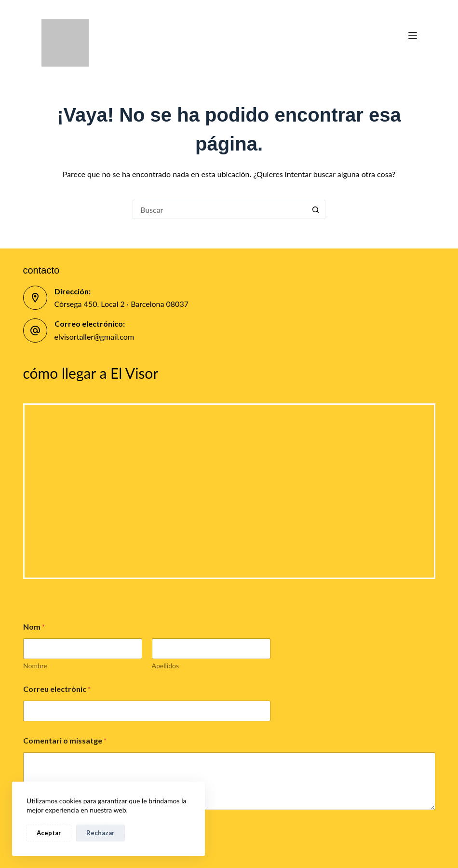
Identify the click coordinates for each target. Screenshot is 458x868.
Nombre (35, 666)
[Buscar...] (219, 209)
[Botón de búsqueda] (316, 209)
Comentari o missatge (65, 740)
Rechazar (101, 833)
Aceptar (49, 833)
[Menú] (413, 36)
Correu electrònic (57, 689)
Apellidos (165, 666)
